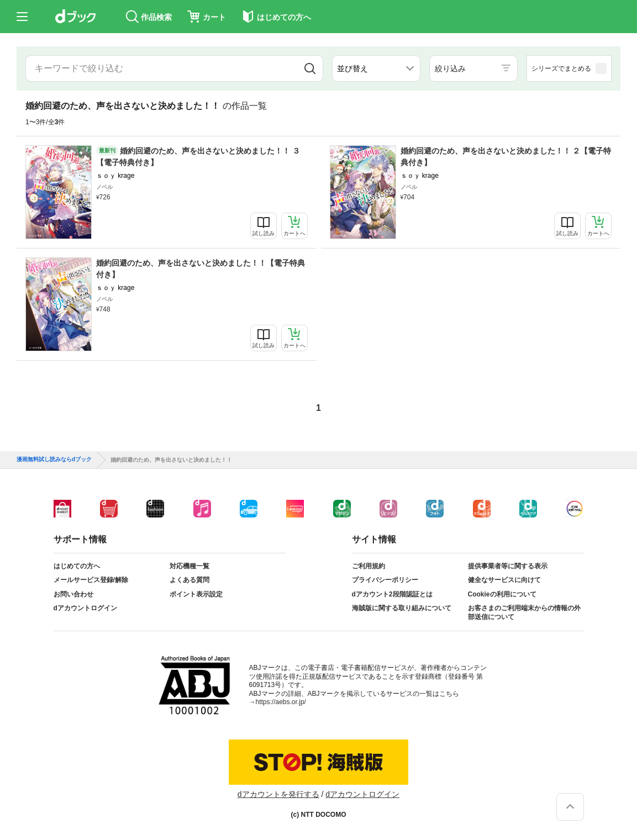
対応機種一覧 (189, 566)
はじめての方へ (77, 566)
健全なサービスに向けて (504, 580)
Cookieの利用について (502, 594)
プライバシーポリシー (385, 580)
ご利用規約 (368, 566)
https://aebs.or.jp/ (281, 702)
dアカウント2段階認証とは (392, 594)
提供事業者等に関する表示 (508, 566)
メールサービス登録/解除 (91, 580)
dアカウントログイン (85, 608)
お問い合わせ (73, 594)
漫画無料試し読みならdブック (54, 459)
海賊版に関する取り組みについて (402, 608)
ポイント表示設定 (196, 594)
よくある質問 (189, 580)
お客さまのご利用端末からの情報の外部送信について (524, 612)
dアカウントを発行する (278, 794)
